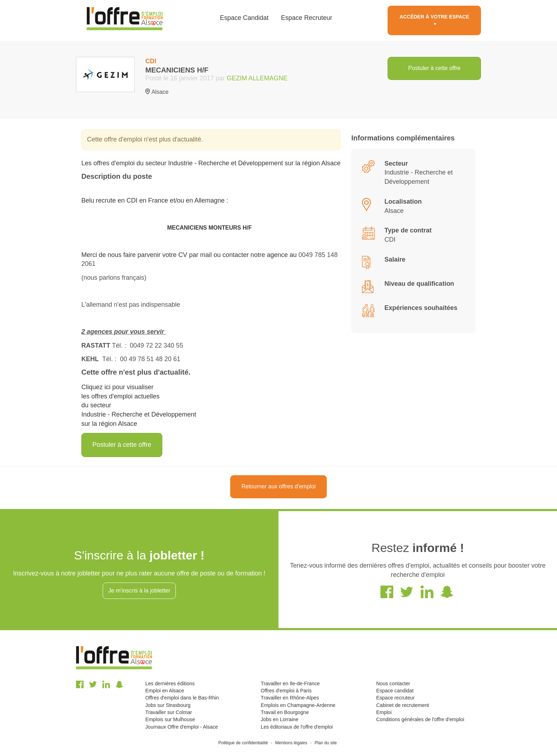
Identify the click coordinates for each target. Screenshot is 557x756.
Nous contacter (393, 683)
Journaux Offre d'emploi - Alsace (182, 727)
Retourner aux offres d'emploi (278, 486)
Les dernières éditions (170, 683)
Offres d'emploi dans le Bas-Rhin (182, 698)
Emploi (384, 712)
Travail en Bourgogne (285, 712)
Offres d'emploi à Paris (286, 691)
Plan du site (326, 743)
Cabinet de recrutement (403, 705)
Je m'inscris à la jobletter (139, 591)
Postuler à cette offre (434, 68)
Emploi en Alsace (165, 691)
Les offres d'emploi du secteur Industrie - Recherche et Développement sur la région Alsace (211, 163)
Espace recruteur (395, 698)
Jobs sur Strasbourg (168, 705)
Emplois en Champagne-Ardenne (298, 705)
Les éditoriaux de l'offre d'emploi (297, 727)
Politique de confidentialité (243, 743)
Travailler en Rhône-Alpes (290, 698)
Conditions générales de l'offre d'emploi (420, 719)
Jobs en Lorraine (280, 719)
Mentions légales (291, 743)
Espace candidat (395, 691)
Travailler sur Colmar (169, 712)
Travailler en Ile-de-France (290, 683)
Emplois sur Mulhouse (170, 719)
